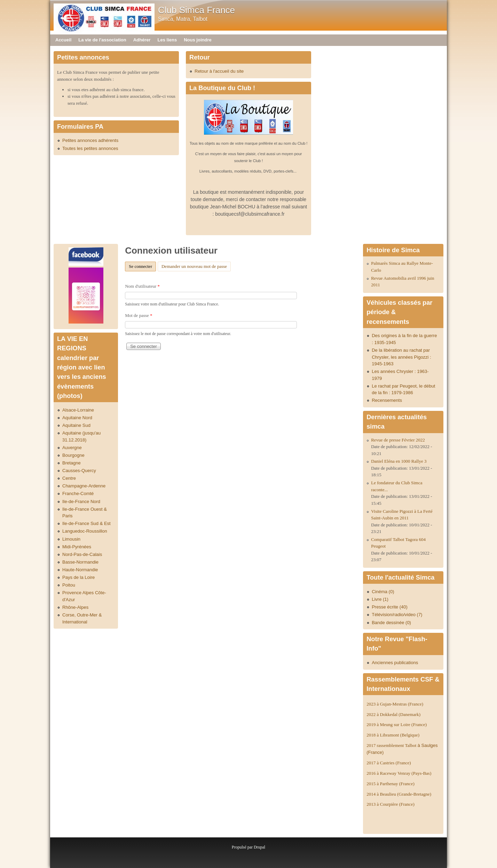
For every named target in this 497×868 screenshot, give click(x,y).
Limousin (71, 539)
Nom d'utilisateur (142, 286)
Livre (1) (380, 599)
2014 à (399, 794)
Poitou (69, 585)
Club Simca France (196, 10)
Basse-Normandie (80, 562)
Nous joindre (198, 40)
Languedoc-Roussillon (85, 531)
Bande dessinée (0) (391, 623)
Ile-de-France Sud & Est (86, 523)
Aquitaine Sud (76, 425)
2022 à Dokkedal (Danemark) (394, 714)
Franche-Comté (78, 493)
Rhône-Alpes (75, 607)
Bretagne (72, 463)
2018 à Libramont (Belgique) (393, 735)
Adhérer (142, 40)
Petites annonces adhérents (90, 140)
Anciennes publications (395, 663)
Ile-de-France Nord (81, 501)
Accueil (63, 40)
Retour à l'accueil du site (219, 71)
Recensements (387, 400)
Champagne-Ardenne (84, 486)
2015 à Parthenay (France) (390, 784)
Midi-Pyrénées (77, 547)
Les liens (167, 40)
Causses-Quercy (79, 471)
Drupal (259, 847)
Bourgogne (73, 455)
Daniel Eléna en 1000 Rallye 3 (399, 461)
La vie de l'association (102, 40)
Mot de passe (139, 315)
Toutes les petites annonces (90, 148)
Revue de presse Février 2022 (398, 440)
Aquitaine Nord (77, 418)
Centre (69, 478)
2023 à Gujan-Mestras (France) (395, 704)
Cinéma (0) (383, 592)
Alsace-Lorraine (78, 410)
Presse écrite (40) (390, 607)
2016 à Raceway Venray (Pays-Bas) (399, 773)
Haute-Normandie (80, 570)
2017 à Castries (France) (389, 763)
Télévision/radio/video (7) (397, 615)
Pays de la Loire (78, 577)
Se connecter (142, 265)
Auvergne (72, 448)
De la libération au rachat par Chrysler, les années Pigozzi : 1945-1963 (401, 357)
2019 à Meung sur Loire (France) (397, 724)
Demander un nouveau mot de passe (194, 266)
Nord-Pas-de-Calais (82, 554)
